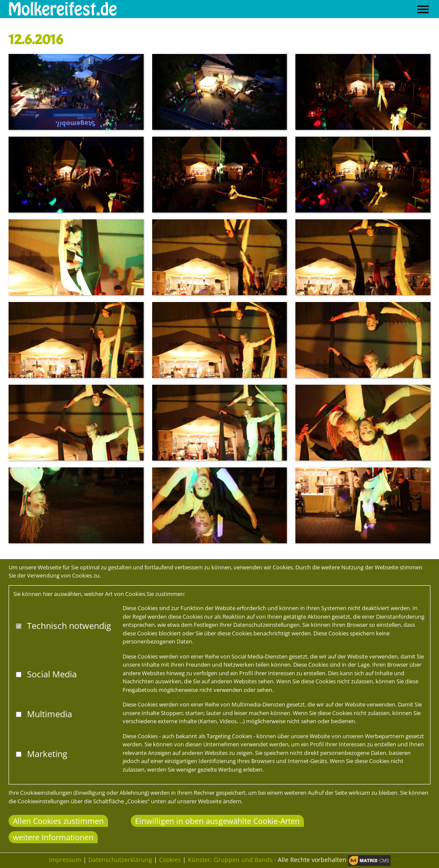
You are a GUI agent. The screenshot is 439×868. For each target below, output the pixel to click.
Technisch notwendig (69, 626)
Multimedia (50, 714)
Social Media (52, 674)
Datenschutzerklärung (120, 860)
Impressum (65, 860)
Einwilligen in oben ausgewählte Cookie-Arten (217, 821)
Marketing (47, 754)
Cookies (170, 860)
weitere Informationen (53, 837)
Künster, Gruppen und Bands (230, 860)
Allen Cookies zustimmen (58, 821)
